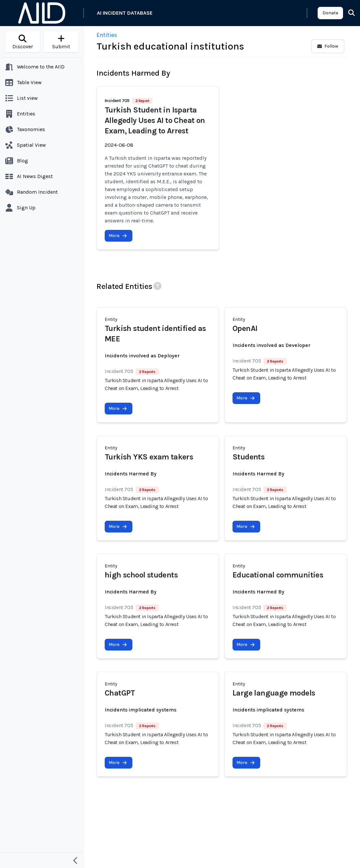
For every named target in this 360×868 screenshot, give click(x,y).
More (118, 236)
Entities (107, 35)
